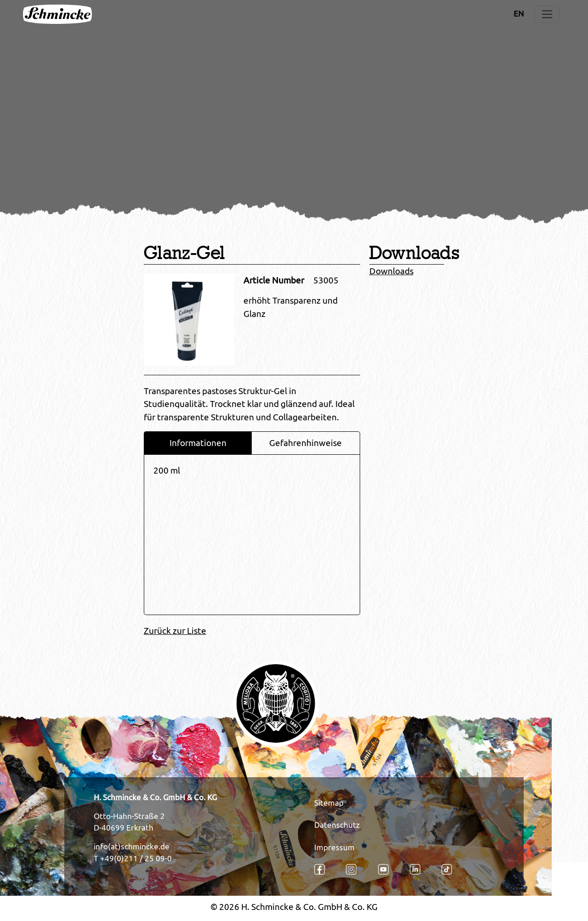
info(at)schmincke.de (132, 847)
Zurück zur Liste (175, 631)
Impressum (334, 848)
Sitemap (329, 803)
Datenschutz (337, 825)
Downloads (391, 271)
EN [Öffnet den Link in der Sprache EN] (519, 14)
